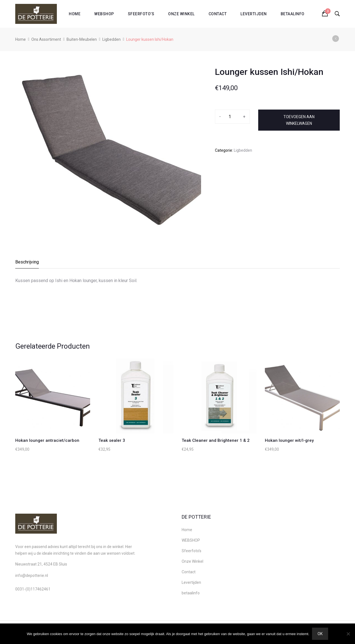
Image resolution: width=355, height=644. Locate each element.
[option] (108, 148)
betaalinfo (293, 14)
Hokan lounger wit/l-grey (289, 440)
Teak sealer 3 (112, 440)
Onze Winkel (181, 14)
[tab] (27, 264)
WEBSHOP (104, 14)
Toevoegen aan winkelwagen (299, 120)
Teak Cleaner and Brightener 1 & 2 (216, 440)
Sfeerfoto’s (141, 14)
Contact (218, 14)
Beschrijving (27, 262)
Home (75, 14)
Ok (320, 634)
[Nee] (348, 634)
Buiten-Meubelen (82, 39)
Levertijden (254, 14)
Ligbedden (111, 39)
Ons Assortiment (46, 39)
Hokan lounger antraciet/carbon (47, 440)
